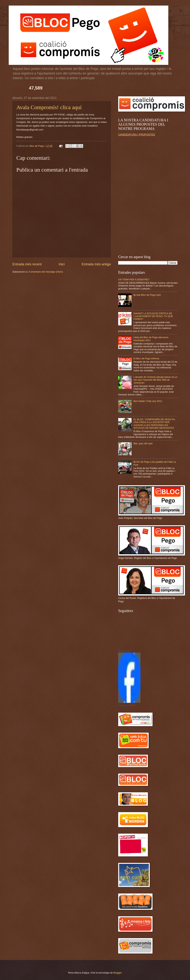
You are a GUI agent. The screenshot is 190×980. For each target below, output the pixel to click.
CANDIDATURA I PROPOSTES (137, 135)
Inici (62, 264)
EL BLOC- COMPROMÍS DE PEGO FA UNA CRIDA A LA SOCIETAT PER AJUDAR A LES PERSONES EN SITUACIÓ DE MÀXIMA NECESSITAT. (154, 424)
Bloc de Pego (124, 651)
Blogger (117, 973)
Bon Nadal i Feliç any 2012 (148, 401)
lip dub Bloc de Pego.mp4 (147, 295)
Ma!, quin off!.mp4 (143, 443)
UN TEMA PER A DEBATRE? (134, 280)
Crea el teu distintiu (127, 705)
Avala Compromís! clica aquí (49, 107)
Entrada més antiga (96, 264)
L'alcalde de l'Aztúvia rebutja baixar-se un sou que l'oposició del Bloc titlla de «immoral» (155, 380)
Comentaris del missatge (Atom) (46, 272)
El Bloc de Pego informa (146, 358)
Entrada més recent (27, 264)
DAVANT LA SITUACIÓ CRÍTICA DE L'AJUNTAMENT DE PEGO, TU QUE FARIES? (153, 316)
